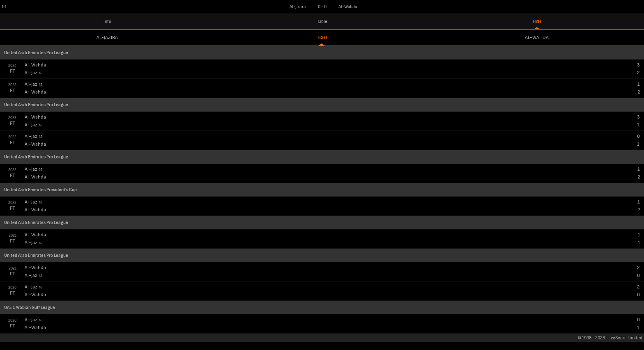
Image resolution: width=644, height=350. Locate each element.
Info (107, 22)
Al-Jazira (107, 38)
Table (322, 22)
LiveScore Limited (625, 338)
